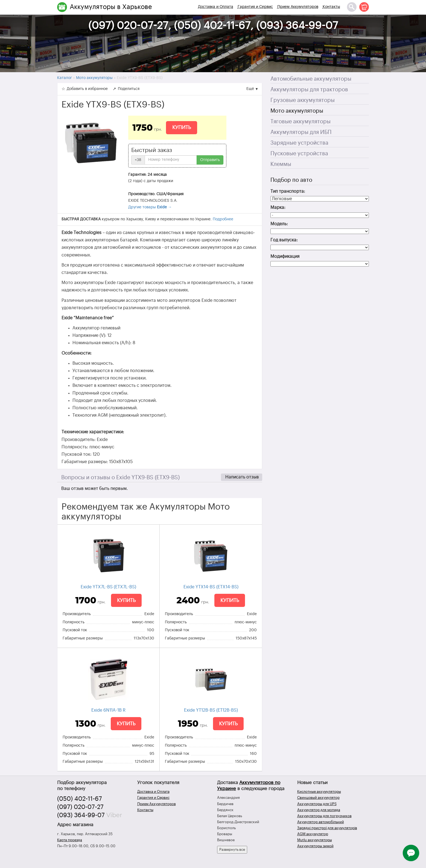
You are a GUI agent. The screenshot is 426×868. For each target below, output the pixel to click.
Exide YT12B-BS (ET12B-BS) (211, 710)
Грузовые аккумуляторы (303, 100)
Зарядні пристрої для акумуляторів (327, 828)
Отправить (210, 160)
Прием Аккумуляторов (298, 7)
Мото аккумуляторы (297, 111)
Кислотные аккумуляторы (319, 792)
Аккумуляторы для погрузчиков (324, 816)
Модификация (285, 256)
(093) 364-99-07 (81, 815)
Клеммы (281, 164)
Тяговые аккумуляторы (300, 122)
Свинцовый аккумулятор (318, 798)
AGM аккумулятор (313, 834)
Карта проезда (70, 840)
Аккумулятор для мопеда (319, 810)
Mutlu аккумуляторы (315, 840)
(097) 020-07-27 (80, 807)
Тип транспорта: (288, 191)
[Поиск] (352, 7)
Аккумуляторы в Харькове (111, 7)
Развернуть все (232, 850)
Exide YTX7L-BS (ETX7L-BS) (108, 587)
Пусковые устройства (299, 154)
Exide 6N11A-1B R (108, 710)
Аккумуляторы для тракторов (309, 90)
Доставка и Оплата (216, 7)
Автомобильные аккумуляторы (311, 79)
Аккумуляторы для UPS (317, 804)
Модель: (279, 224)
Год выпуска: (284, 240)
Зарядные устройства (299, 143)
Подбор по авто (291, 180)
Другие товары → (150, 207)
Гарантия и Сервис (255, 7)
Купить (182, 127)
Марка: (278, 207)
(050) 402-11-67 (80, 799)
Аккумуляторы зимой (315, 846)
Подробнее (223, 219)
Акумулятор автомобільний (321, 822)
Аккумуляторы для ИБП (301, 132)
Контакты (331, 7)
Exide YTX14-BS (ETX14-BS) (211, 587)
